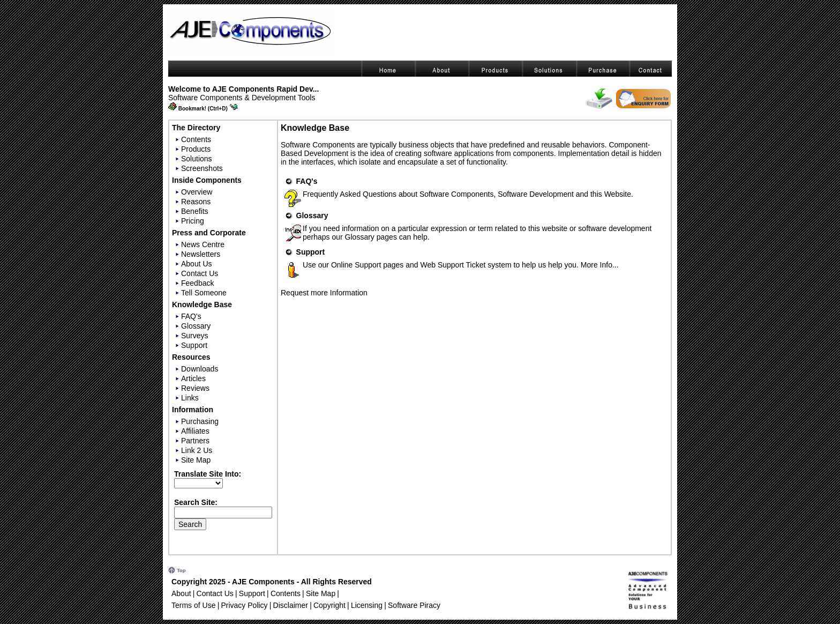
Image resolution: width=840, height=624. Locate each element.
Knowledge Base (202, 304)
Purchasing (200, 421)
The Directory (196, 128)
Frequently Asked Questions (350, 194)
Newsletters (201, 254)
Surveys (195, 336)
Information (193, 410)
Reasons (196, 202)
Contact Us (200, 273)
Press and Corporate (209, 233)
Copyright (329, 605)
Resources (191, 357)
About (181, 593)
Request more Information (324, 293)
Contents (196, 139)
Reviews (195, 388)
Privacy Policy (244, 605)
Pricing (193, 221)
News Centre (203, 244)
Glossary (196, 326)
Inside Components (207, 180)
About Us (197, 264)
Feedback (197, 283)
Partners (195, 441)
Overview (197, 192)
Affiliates (195, 431)
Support (194, 345)
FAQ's (191, 316)
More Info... (600, 265)
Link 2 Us (197, 450)
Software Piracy (414, 605)
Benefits (195, 211)
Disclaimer (291, 605)
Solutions (197, 159)
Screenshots (202, 168)
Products (196, 149)
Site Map (196, 460)
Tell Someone (204, 293)
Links (190, 398)
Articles (193, 378)
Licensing (367, 605)
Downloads (200, 369)
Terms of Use (193, 605)
